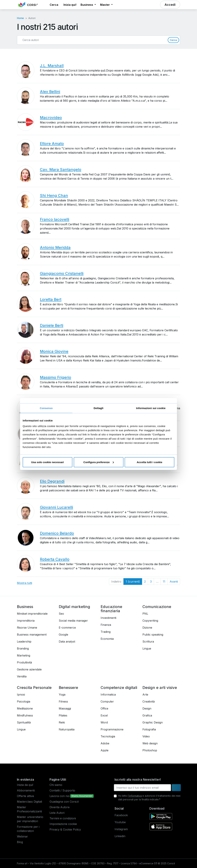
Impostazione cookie (63, 824)
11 (164, 582)
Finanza (106, 625)
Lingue (147, 648)
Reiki (62, 722)
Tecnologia (108, 736)
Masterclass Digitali (29, 802)
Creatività (149, 701)
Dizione (147, 628)
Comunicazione (157, 607)
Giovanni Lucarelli (56, 507)
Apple (105, 750)
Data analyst (67, 641)
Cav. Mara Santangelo (61, 169)
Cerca (173, 40)
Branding (23, 648)
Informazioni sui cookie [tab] (151, 408)
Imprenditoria (26, 621)
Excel (104, 715)
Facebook (121, 815)
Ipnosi (21, 695)
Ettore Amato (52, 144)
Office (104, 708)
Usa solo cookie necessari (48, 462)
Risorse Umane (27, 628)
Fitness (63, 701)
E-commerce (67, 628)
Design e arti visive (160, 688)
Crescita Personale (34, 688)
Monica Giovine (54, 351)
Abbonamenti (26, 790)
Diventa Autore (60, 807)
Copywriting (150, 621)
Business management (32, 635)
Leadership (24, 641)
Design (147, 708)
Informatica (108, 695)
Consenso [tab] (46, 408)
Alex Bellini (50, 92)
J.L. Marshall (52, 66)
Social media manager (73, 621)
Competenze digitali (119, 688)
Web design (150, 743)
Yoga (62, 695)
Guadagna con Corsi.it (64, 802)
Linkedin (120, 836)
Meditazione (25, 708)
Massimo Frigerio (56, 377)
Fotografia (149, 729)
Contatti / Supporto (62, 790)
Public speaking (153, 635)
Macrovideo (51, 118)
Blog (20, 842)
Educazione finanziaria (111, 609)
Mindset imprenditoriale (32, 614)
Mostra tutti (24, 583)
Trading (106, 632)
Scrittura (148, 641)
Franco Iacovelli (55, 219)
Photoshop (150, 750)
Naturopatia (67, 729)
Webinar (22, 836)
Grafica (147, 715)
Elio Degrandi (52, 481)
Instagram (121, 829)
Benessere (68, 688)
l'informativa (135, 796)
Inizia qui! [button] (70, 5)
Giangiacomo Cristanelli (62, 273)
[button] (44, 5)
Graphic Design (153, 722)
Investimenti (108, 618)
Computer (107, 701)
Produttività (24, 662)
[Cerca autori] (94, 40)
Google (63, 635)
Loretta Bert (51, 299)
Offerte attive (25, 796)
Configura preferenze (99, 462)
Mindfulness (25, 715)
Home (20, 18)
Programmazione (112, 729)
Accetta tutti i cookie (149, 462)
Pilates (63, 715)
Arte (145, 695)
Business (25, 607)
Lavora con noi (60, 796)
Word (104, 722)
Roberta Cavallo (55, 559)
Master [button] (105, 5)
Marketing (24, 655)
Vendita (22, 676)
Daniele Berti (52, 325)
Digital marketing (74, 607)
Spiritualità (24, 722)
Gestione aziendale (29, 669)
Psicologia (24, 701)
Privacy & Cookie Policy (65, 829)
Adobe (105, 743)
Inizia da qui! (25, 785)
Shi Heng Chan (54, 195)
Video (146, 736)
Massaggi (65, 708)
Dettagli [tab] (98, 408)
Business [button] (87, 5)
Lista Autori (57, 813)
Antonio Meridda (55, 247)
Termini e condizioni (63, 818)
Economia (107, 639)
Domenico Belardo (57, 533)
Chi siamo (56, 785)
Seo (61, 614)
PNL (145, 614)
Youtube (120, 822)
